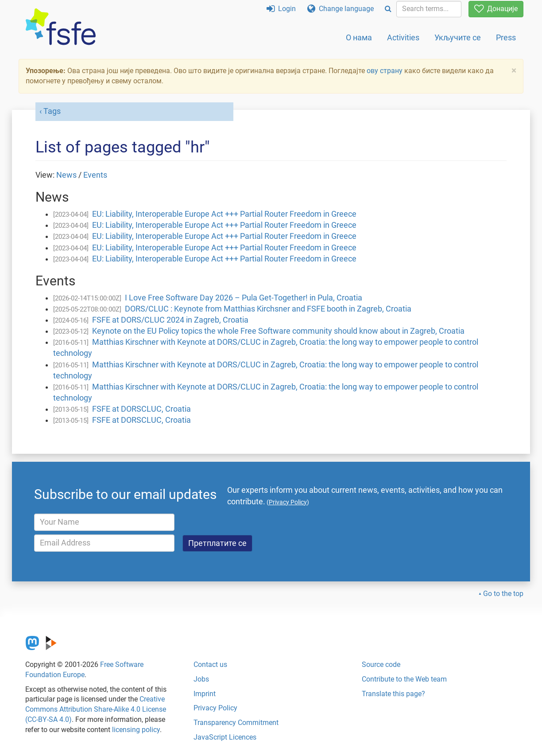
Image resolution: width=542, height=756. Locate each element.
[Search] (388, 9)
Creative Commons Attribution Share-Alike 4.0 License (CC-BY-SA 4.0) (96, 709)
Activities (403, 37)
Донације (496, 9)
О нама (359, 37)
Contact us (210, 664)
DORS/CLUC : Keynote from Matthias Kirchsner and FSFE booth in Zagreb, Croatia (268, 309)
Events (95, 175)
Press (506, 37)
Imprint (205, 694)
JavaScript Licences (225, 737)
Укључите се (458, 37)
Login (281, 9)
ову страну (385, 71)
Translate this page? (393, 694)
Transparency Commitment (236, 723)
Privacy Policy (215, 708)
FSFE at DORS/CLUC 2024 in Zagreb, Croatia (170, 320)
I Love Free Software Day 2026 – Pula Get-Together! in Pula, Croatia (244, 298)
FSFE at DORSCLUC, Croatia (141, 409)
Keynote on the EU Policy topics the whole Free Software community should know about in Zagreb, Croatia (278, 331)
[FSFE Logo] (61, 27)
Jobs (201, 679)
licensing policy (136, 730)
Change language (341, 9)
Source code (381, 664)
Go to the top (503, 594)
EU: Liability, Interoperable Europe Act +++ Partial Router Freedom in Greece (224, 214)
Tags (52, 111)
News (66, 175)
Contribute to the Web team (404, 679)
